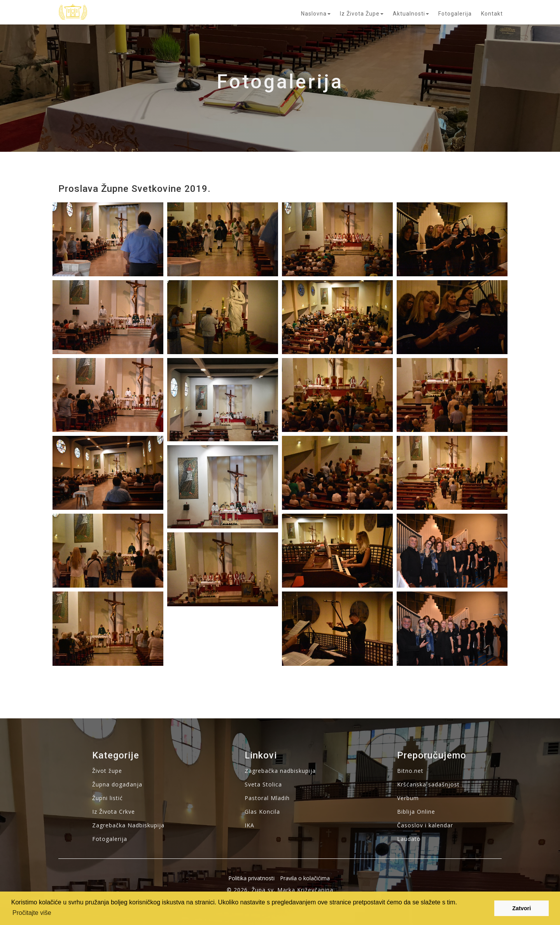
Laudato (409, 839)
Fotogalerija (455, 14)
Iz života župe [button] (362, 14)
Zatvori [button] (521, 908)
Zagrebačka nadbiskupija (280, 771)
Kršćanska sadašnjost (428, 784)
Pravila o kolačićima (305, 878)
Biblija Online (416, 812)
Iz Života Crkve (114, 812)
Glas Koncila (262, 812)
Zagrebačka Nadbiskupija (128, 825)
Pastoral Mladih (267, 798)
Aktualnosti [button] (411, 14)
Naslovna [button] (316, 14)
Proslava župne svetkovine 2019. (135, 189)
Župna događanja (117, 784)
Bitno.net (410, 771)
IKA (249, 825)
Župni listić (108, 798)
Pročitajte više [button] (32, 913)
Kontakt (492, 14)
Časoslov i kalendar (425, 825)
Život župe (107, 771)
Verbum (408, 798)
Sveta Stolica (263, 784)
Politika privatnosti (251, 878)
